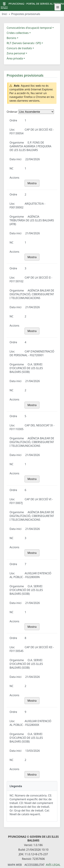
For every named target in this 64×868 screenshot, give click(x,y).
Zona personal (16, 53)
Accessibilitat (34, 865)
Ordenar (12, 112)
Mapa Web (15, 865)
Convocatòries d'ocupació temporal (29, 28)
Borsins (11, 38)
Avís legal (53, 865)
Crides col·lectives (18, 33)
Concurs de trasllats (19, 48)
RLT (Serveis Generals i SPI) (24, 43)
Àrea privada (15, 58)
